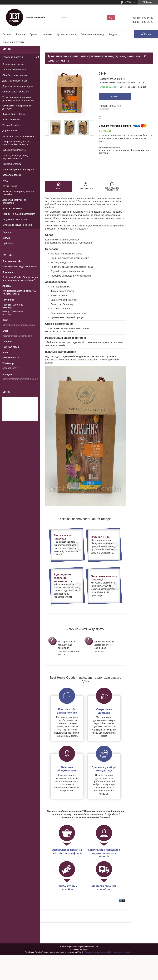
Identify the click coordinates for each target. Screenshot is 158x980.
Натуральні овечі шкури (15, 219)
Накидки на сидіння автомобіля (19, 214)
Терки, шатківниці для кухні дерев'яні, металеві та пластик (18, 99)
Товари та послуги (13, 57)
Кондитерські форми (13, 64)
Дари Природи (10, 131)
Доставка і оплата (66, 34)
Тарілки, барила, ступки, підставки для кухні (15, 157)
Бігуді (5, 181)
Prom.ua (94, 947)
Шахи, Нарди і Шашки (14, 114)
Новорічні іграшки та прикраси (18, 169)
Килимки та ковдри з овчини (17, 225)
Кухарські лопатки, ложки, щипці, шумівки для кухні (16, 143)
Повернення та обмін (13, 42)
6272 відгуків (130, 2)
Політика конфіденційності (121, 952)
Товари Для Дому (12, 125)
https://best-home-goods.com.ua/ (19, 325)
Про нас (34, 34)
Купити (115, 96)
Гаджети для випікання (14, 70)
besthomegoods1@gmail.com (17, 336)
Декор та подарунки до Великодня (14, 201)
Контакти (48, 34)
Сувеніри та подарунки (14, 150)
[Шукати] (111, 17)
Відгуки (113, 34)
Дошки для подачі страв (15, 81)
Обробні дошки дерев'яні (15, 92)
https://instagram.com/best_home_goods (23, 379)
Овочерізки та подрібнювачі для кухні (17, 107)
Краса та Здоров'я (12, 175)
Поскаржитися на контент (96, 952)
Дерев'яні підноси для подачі (17, 86)
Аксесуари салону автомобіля (18, 136)
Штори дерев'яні (11, 120)
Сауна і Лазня (10, 186)
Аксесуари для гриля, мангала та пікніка (18, 193)
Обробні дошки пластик (15, 75)
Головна (7, 34)
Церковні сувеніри (12, 164)
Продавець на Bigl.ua (79, 949)
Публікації (8, 243)
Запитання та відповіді (92, 34)
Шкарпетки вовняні (12, 208)
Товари (20, 34)
